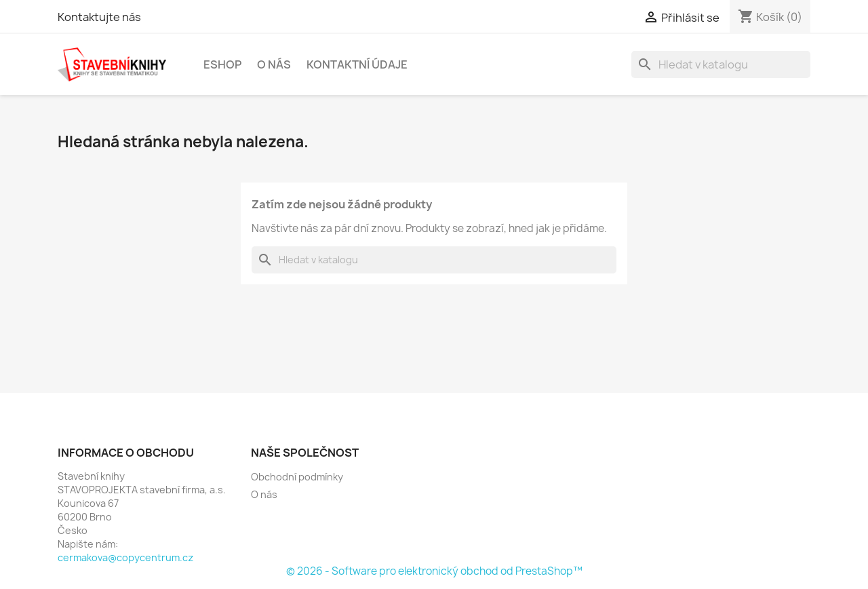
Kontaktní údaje (357, 64)
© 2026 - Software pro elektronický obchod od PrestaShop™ (434, 571)
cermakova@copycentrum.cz (125, 557)
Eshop (222, 64)
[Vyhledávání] (721, 64)
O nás (274, 64)
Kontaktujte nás (99, 17)
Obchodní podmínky (297, 477)
